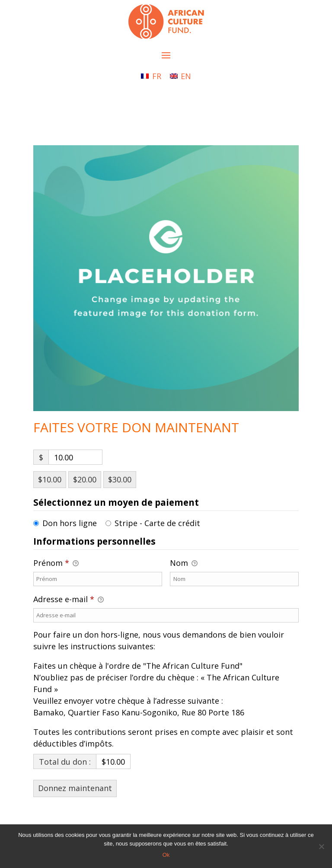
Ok (166, 855)
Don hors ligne (70, 523)
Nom (184, 563)
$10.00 (50, 479)
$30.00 (120, 479)
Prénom (56, 563)
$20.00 (85, 479)
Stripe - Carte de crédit (157, 523)
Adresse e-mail (69, 600)
